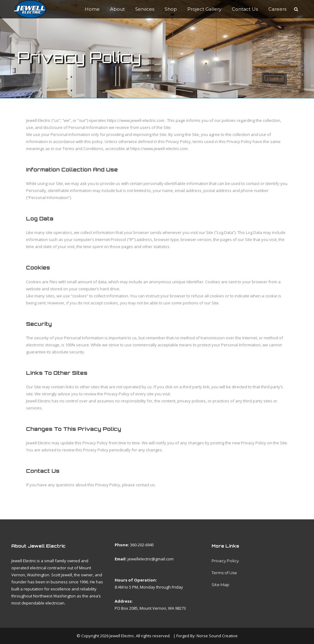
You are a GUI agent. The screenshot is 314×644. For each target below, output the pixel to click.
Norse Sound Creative (217, 636)
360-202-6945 (142, 545)
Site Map (220, 585)
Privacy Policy (225, 561)
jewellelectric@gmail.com (151, 559)
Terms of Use (224, 573)
